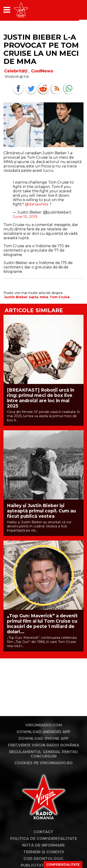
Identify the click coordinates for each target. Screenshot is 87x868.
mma (44, 297)
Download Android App (43, 732)
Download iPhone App (43, 739)
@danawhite (37, 204)
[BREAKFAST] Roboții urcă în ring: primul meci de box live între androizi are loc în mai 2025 (41, 398)
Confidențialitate (63, 865)
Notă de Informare (43, 845)
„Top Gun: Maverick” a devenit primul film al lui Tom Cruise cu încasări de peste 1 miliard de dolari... (42, 624)
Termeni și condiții (44, 852)
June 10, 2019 (25, 217)
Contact (43, 832)
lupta (34, 297)
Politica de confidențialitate (44, 839)
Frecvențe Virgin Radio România (44, 745)
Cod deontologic (43, 859)
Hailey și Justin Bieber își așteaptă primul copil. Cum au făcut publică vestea (41, 511)
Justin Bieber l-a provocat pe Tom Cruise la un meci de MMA (41, 49)
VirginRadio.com (44, 725)
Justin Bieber (16, 297)
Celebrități (16, 71)
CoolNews (42, 71)
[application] (72, 10)
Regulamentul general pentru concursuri (43, 754)
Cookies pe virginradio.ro (43, 763)
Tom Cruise (60, 297)
